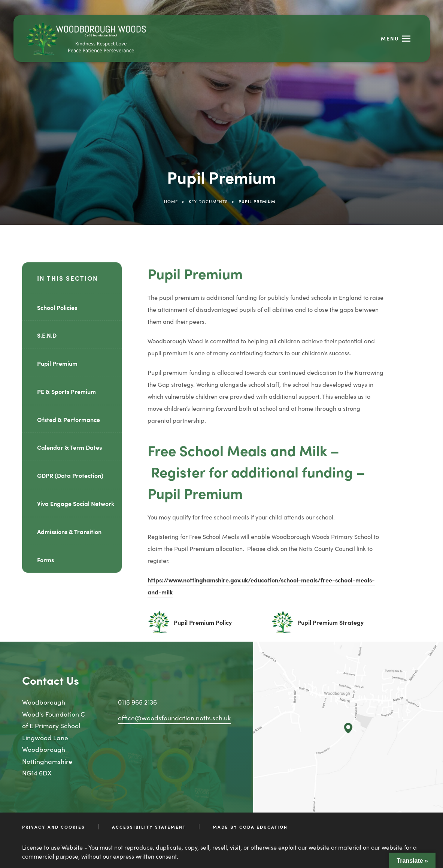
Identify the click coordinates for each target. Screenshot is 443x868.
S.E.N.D (47, 335)
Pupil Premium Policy (203, 622)
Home (171, 201)
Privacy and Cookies (54, 827)
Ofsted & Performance (69, 419)
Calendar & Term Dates (69, 447)
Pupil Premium (57, 363)
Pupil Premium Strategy (330, 622)
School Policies (57, 307)
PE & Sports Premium (66, 391)
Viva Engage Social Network (76, 503)
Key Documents (208, 201)
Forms (45, 560)
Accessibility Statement (149, 827)
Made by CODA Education (250, 827)
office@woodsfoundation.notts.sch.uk (175, 718)
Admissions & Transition (69, 531)
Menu (390, 38)
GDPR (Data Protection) (70, 475)
